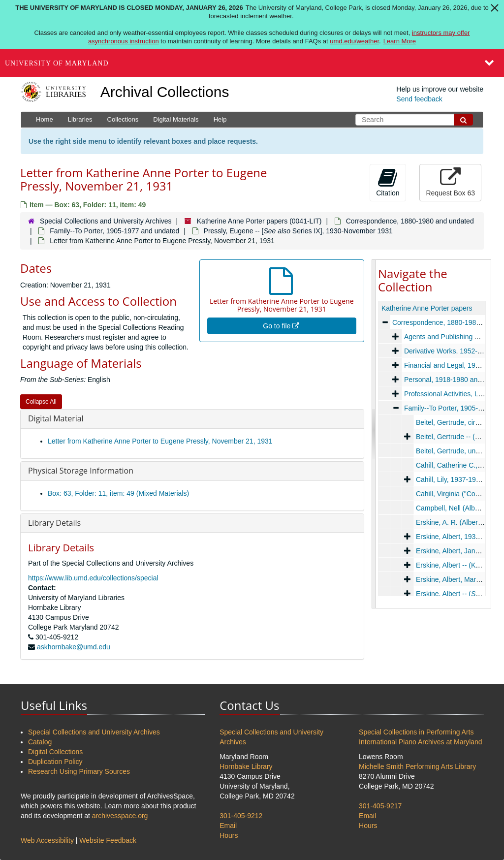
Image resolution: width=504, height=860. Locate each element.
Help (220, 119)
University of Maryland (57, 63)
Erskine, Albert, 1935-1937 (457, 537)
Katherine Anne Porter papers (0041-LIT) (259, 221)
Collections (123, 119)
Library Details (54, 523)
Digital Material (56, 418)
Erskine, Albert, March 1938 (458, 579)
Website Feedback (108, 840)
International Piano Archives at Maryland (421, 742)
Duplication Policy (55, 762)
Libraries (80, 119)
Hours (229, 835)
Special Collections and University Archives (106, 221)
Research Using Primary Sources (79, 771)
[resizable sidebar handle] (374, 434)
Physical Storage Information (81, 471)
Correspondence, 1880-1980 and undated (410, 221)
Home (45, 119)
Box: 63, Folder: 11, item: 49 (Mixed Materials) (118, 493)
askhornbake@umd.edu (74, 647)
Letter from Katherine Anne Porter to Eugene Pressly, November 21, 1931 (160, 441)
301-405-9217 (380, 806)
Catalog (40, 742)
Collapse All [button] (41, 402)
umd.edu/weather (354, 41)
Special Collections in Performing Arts (416, 732)
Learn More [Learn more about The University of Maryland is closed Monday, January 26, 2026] (400, 41)
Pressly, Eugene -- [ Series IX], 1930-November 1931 (298, 231)
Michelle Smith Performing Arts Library (417, 766)
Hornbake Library (246, 766)
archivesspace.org (120, 816)
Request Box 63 (450, 182)
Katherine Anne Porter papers (427, 308)
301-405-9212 (241, 816)
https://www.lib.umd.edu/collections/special (93, 578)
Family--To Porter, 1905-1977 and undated (114, 231)
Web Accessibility (47, 840)
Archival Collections (165, 92)
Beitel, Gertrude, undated (454, 451)
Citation (388, 182)
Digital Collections (55, 752)
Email (228, 826)
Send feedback (419, 99)
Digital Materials (176, 119)
